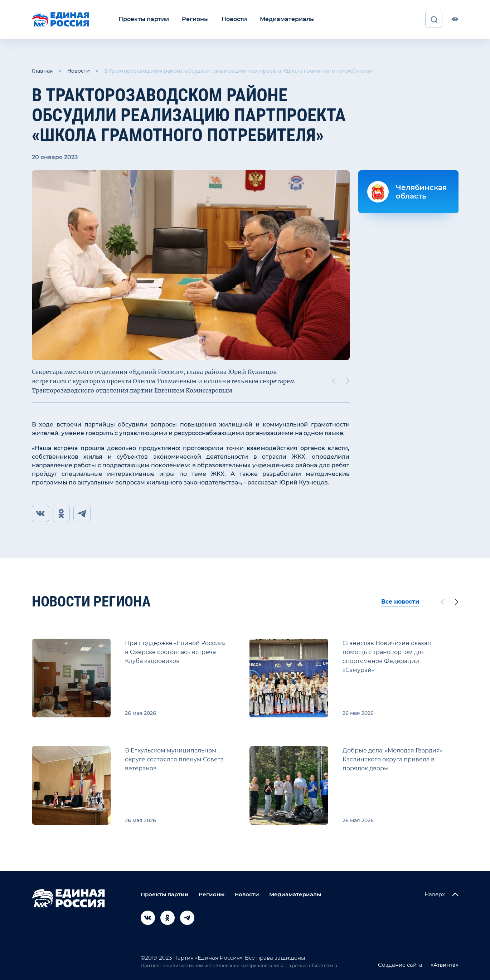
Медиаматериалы (287, 19)
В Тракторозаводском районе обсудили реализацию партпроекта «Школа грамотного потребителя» (239, 71)
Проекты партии (144, 19)
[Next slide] (348, 381)
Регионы (195, 19)
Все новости (400, 602)
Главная (42, 71)
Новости (234, 19)
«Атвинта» (444, 965)
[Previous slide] (333, 381)
